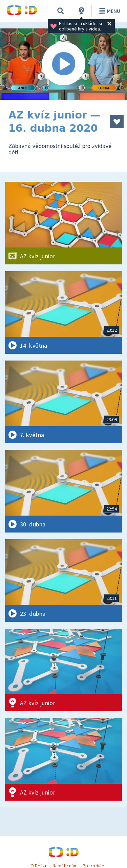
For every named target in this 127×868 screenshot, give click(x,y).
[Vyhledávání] (61, 11)
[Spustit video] (63, 64)
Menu (109, 11)
